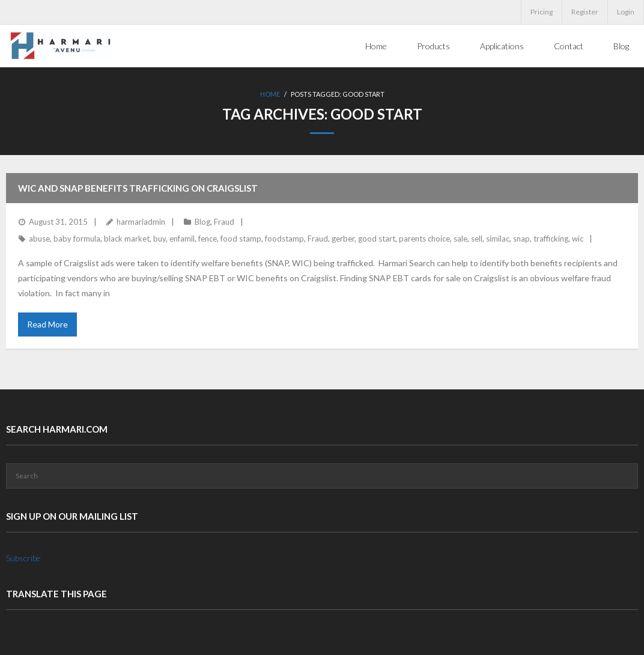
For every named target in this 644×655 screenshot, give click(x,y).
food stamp (241, 239)
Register (585, 12)
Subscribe (23, 558)
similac (498, 239)
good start (377, 239)
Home (270, 94)
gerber (343, 239)
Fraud (224, 222)
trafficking (551, 239)
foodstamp (284, 239)
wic (578, 239)
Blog (202, 222)
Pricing (542, 12)
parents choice (424, 239)
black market (127, 239)
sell (477, 239)
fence (208, 239)
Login (626, 12)
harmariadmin (141, 222)
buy (159, 239)
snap (521, 239)
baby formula (77, 239)
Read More (47, 324)
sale (460, 239)
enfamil (182, 239)
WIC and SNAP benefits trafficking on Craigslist (138, 188)
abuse (39, 239)
